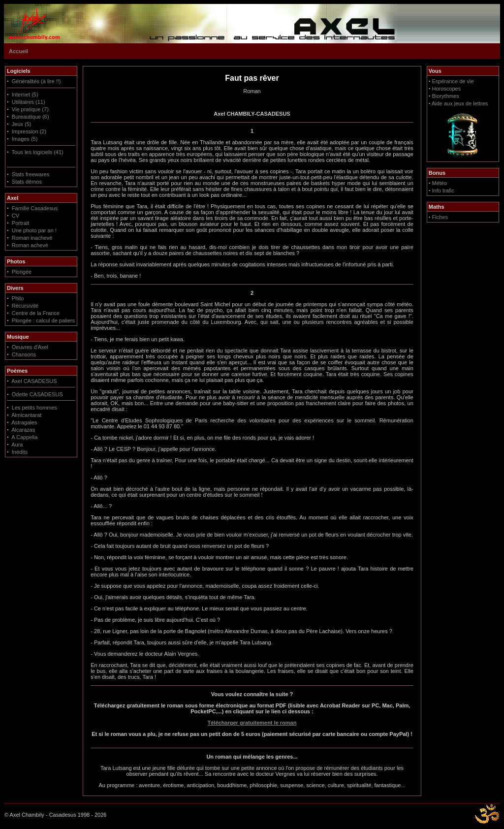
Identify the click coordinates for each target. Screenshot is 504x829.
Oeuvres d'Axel (30, 347)
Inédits (20, 452)
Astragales (24, 422)
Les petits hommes (34, 408)
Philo (18, 298)
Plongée (22, 272)
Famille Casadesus (35, 208)
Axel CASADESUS (34, 381)
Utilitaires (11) (29, 102)
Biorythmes (446, 96)
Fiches (440, 217)
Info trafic (443, 191)
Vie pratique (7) (30, 109)
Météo (440, 183)
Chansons (24, 354)
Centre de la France (36, 313)
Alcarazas (23, 430)
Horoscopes (447, 89)
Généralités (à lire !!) (36, 81)
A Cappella (24, 437)
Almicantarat (26, 415)
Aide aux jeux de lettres (460, 103)
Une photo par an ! (34, 230)
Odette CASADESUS (37, 394)
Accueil (18, 51)
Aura (17, 445)
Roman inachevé (32, 238)
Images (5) (25, 139)
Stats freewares (31, 174)
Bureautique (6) (31, 117)
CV (16, 216)
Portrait (20, 223)
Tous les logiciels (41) (38, 152)
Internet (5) (25, 95)
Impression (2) (29, 131)
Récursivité (25, 306)
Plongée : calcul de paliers (43, 320)
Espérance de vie (453, 81)
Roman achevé (30, 245)
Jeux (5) (22, 124)
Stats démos (27, 182)
